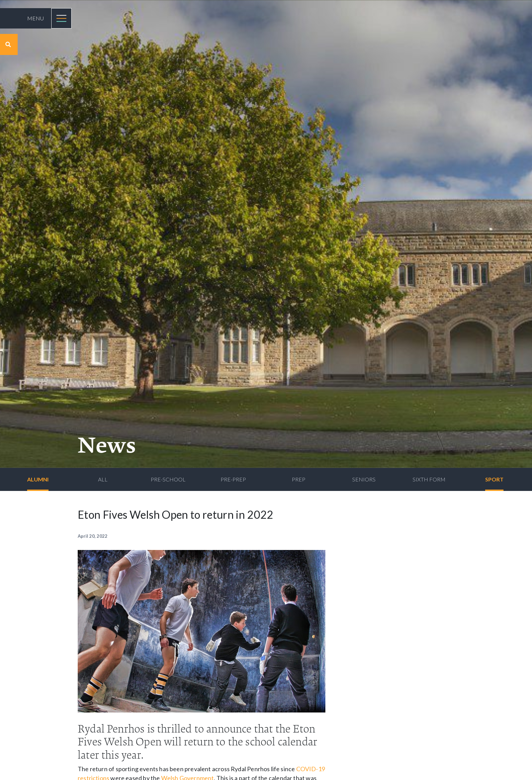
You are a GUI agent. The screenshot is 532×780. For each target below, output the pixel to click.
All (103, 479)
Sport (494, 479)
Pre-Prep (233, 479)
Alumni (38, 479)
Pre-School (168, 479)
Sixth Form (429, 479)
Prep (299, 479)
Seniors (364, 479)
